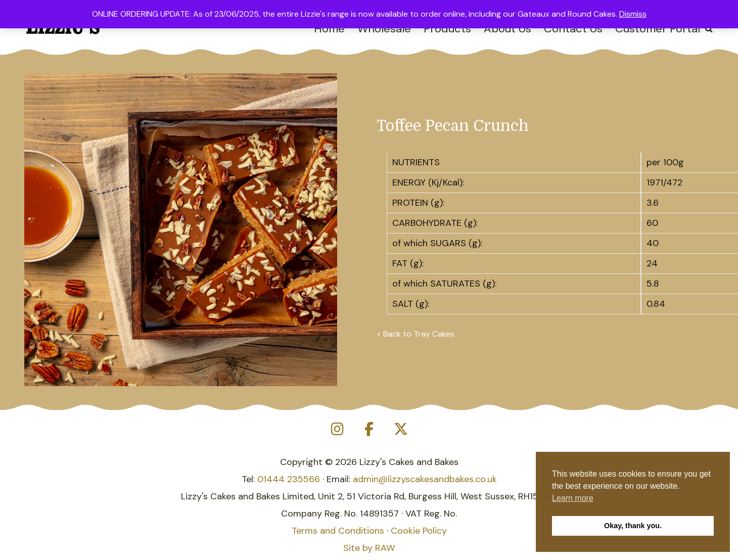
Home (329, 29)
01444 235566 (289, 479)
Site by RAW (369, 548)
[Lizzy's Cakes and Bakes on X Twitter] (401, 429)
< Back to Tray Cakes (416, 334)
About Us (508, 29)
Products (447, 29)
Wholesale (384, 29)
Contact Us (573, 29)
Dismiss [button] (633, 14)
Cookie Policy (419, 531)
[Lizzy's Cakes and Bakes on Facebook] (369, 429)
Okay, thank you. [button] (633, 526)
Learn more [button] (573, 498)
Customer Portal (658, 29)
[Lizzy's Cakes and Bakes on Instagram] (337, 429)
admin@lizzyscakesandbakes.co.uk (425, 479)
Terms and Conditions (338, 531)
